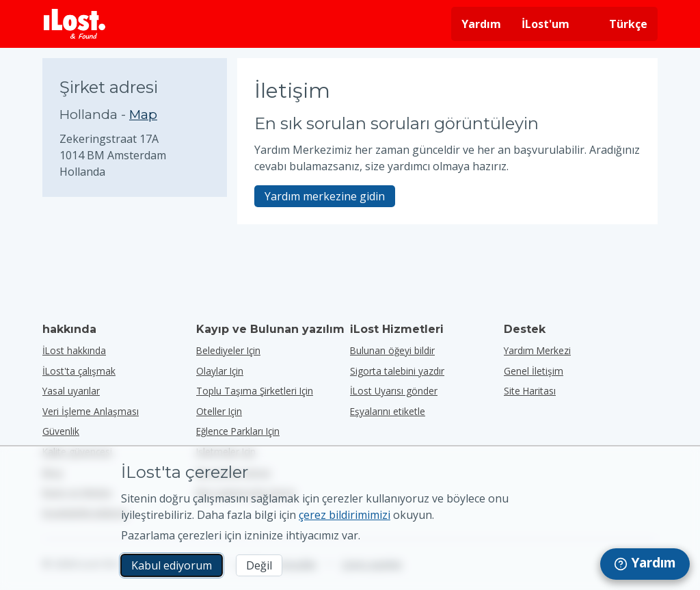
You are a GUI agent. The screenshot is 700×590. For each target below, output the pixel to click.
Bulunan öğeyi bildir (392, 350)
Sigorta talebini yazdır (397, 371)
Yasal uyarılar (71, 391)
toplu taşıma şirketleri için (255, 391)
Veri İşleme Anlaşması (91, 411)
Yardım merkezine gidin (325, 196)
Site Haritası (530, 391)
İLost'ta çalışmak (79, 371)
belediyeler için (228, 350)
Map (143, 115)
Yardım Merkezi (537, 350)
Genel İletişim (534, 371)
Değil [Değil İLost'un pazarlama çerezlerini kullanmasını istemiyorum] (259, 565)
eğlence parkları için (238, 431)
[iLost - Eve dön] (75, 24)
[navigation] (645, 564)
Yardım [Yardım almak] (481, 24)
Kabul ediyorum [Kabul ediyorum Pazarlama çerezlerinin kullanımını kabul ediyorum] (172, 565)
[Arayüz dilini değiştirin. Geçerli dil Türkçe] (619, 24)
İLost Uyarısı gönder (394, 391)
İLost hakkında (74, 350)
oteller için (219, 411)
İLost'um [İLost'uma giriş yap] (546, 24)
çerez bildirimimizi (345, 515)
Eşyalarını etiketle (388, 411)
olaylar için (220, 371)
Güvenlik (61, 431)
